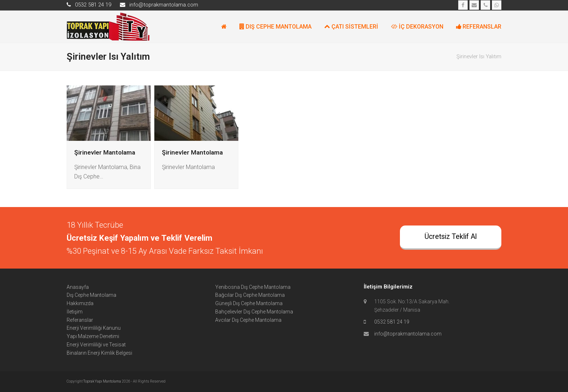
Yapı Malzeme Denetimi (93, 336)
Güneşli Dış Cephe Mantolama (249, 303)
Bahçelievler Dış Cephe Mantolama (254, 312)
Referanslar (80, 320)
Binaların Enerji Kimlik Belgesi (99, 353)
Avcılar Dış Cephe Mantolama (248, 320)
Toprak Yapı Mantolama (103, 381)
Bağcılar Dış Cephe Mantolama (250, 295)
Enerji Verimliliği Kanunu (94, 328)
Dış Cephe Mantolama (91, 295)
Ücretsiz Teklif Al (451, 237)
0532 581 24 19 (392, 322)
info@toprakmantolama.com (408, 334)
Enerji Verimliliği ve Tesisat (96, 345)
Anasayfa (78, 287)
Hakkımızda (80, 303)
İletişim (75, 312)
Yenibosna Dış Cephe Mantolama (253, 287)
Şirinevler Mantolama (105, 152)
